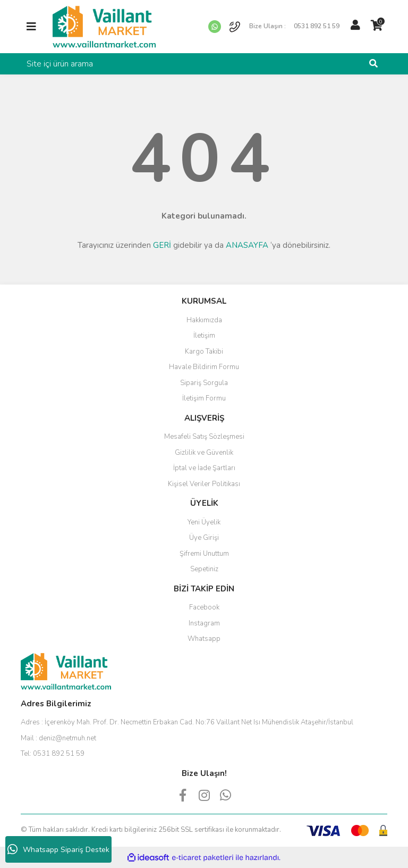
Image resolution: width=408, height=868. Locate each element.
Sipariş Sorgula (204, 383)
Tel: (53, 754)
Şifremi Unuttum (204, 554)
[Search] (204, 64)
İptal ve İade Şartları (204, 468)
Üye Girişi (204, 538)
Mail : (58, 738)
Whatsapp (204, 639)
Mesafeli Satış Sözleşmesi (204, 437)
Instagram (204, 623)
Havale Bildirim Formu (204, 367)
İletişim (204, 336)
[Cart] (377, 26)
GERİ (162, 245)
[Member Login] (355, 26)
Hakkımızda (204, 320)
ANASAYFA (247, 245)
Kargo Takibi (204, 352)
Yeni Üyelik (204, 522)
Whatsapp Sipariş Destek (58, 849)
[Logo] (104, 26)
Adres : (187, 722)
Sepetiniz (204, 569)
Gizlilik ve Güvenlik (204, 453)
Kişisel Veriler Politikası (204, 484)
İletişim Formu (204, 398)
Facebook (204, 607)
